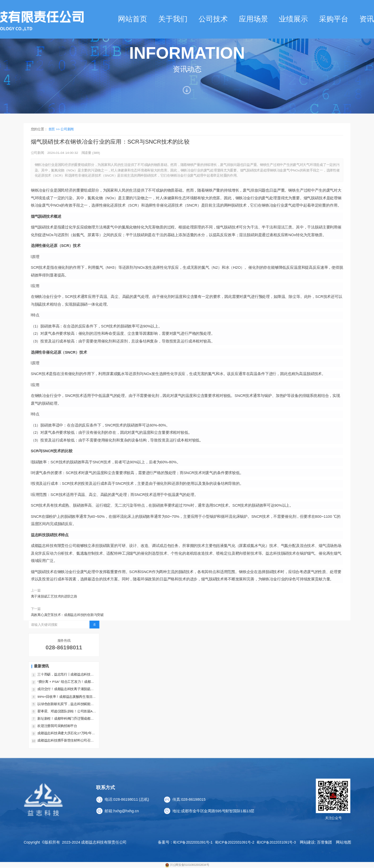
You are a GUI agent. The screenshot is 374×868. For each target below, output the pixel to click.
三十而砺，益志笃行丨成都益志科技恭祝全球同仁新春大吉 (65, 675)
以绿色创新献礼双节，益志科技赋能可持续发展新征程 (65, 704)
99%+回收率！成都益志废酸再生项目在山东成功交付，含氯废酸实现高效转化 (66, 697)
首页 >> (55, 129)
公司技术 (213, 19)
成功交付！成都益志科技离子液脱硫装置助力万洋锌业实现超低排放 (65, 689)
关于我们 (173, 19)
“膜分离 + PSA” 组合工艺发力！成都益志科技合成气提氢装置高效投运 (66, 682)
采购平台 (334, 19)
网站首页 (133, 19)
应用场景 (253, 19)
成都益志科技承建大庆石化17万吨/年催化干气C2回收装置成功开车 (66, 733)
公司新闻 (67, 129)
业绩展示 (293, 19)
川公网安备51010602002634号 (189, 865)
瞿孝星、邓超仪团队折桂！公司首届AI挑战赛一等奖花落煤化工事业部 (65, 712)
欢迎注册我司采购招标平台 (57, 726)
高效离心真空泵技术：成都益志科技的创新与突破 (67, 615)
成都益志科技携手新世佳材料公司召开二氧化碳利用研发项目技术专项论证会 (65, 741)
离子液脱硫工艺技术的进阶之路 (54, 596)
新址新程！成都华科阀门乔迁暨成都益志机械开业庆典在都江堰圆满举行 (65, 719)
